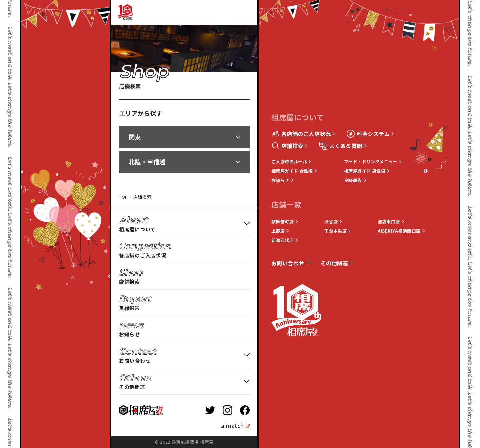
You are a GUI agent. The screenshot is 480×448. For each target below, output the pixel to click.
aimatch (232, 425)
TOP (123, 197)
